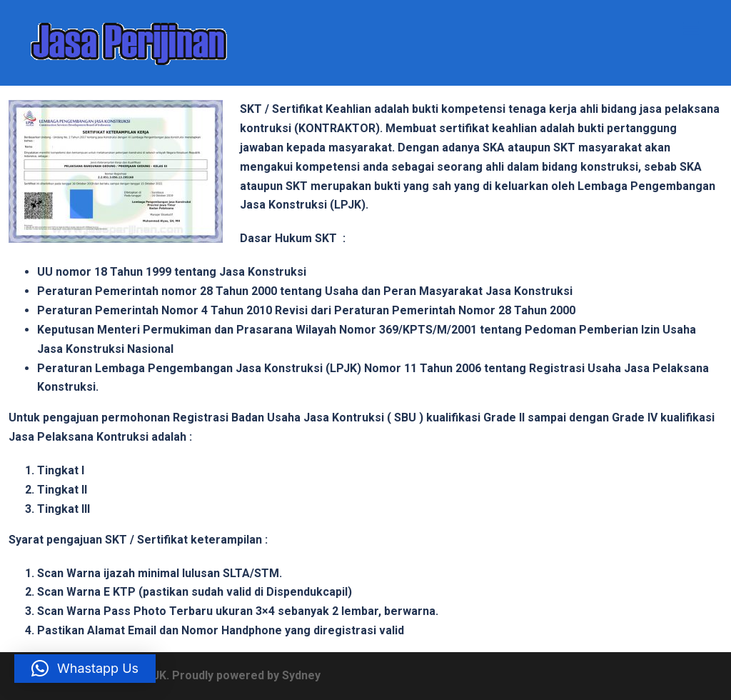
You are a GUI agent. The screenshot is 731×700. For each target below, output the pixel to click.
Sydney (301, 675)
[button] (85, 669)
